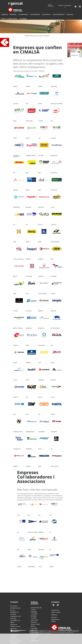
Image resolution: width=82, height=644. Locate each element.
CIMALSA (27, 36)
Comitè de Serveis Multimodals (35, 639)
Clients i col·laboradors (9, 19)
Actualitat (23, 19)
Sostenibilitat (35, 14)
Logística (4, 14)
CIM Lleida (34, 630)
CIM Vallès (34, 628)
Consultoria (46, 14)
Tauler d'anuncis (51, 5)
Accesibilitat (14, 643)
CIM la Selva (35, 632)
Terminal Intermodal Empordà (34, 620)
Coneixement (23, 14)
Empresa (70, 14)
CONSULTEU (75, 55)
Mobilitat (13, 14)
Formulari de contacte (14, 636)
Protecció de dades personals (16, 640)
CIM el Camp (35, 635)
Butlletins (54, 615)
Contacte (61, 5)
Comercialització (58, 14)
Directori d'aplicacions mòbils (55, 619)
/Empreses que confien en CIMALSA (40, 36)
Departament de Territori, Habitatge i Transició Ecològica (36, 612)
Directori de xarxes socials (56, 611)
